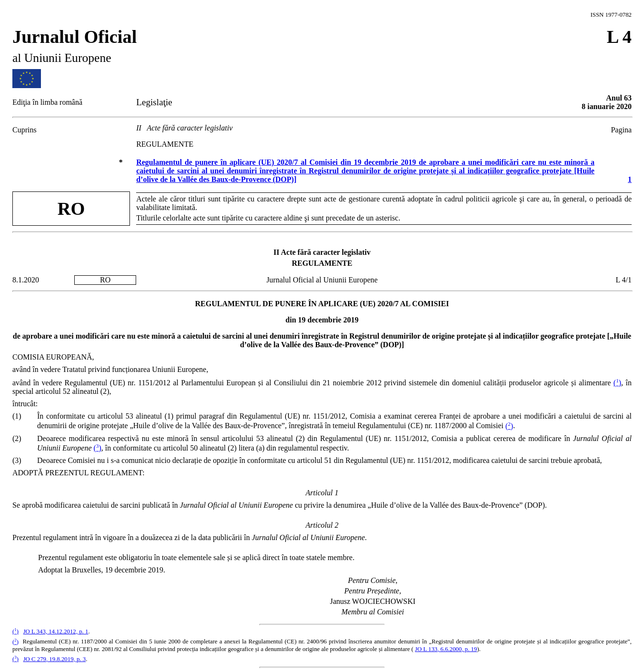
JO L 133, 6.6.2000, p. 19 (446, 649)
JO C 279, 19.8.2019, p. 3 (55, 659)
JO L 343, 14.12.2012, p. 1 (56, 632)
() (617, 383)
